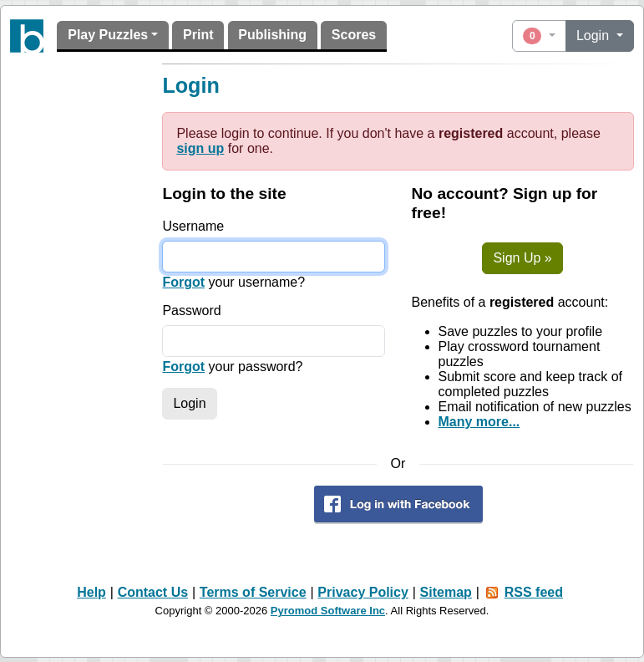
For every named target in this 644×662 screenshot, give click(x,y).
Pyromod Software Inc (328, 611)
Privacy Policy (363, 592)
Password (191, 311)
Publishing (272, 35)
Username (193, 226)
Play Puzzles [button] (108, 35)
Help (91, 592)
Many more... (479, 422)
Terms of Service (253, 592)
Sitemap (446, 592)
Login (595, 36)
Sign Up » (522, 258)
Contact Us (153, 592)
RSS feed (534, 592)
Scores (354, 35)
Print (198, 35)
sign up (200, 148)
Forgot (183, 282)
